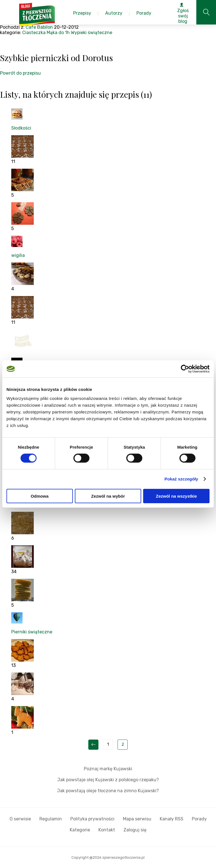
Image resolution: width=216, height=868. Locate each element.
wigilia (18, 255)
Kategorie (80, 830)
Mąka (52, 33)
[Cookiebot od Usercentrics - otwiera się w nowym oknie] (185, 369)
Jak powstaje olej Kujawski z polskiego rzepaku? (108, 780)
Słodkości (21, 128)
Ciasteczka (34, 33)
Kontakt (107, 830)
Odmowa (40, 496)
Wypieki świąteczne (92, 33)
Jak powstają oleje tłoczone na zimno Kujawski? (108, 791)
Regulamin (51, 819)
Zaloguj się (135, 830)
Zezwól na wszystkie (176, 496)
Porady (199, 819)
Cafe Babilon (39, 27)
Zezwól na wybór (108, 496)
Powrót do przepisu (20, 73)
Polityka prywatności (92, 819)
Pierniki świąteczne (32, 632)
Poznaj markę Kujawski (108, 769)
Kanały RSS (172, 819)
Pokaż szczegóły (181, 479)
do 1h (64, 33)
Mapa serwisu (137, 819)
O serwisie (20, 819)
